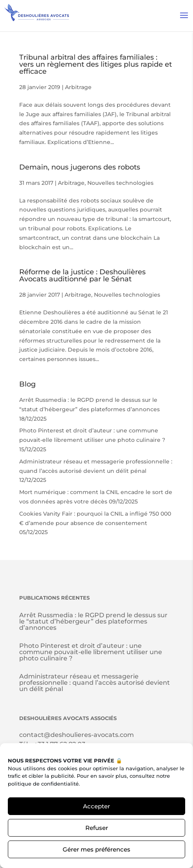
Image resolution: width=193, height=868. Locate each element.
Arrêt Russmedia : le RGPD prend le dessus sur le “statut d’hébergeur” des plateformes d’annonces (93, 621)
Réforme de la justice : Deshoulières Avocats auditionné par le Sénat (82, 275)
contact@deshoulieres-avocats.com (77, 735)
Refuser (97, 828)
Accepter (96, 806)
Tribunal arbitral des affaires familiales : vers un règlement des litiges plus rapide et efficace (96, 64)
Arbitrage (78, 87)
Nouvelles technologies (120, 183)
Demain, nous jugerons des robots (80, 167)
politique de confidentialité (43, 784)
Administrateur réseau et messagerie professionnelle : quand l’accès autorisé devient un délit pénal (95, 683)
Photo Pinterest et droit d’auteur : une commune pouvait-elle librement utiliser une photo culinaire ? (91, 652)
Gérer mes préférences (96, 849)
